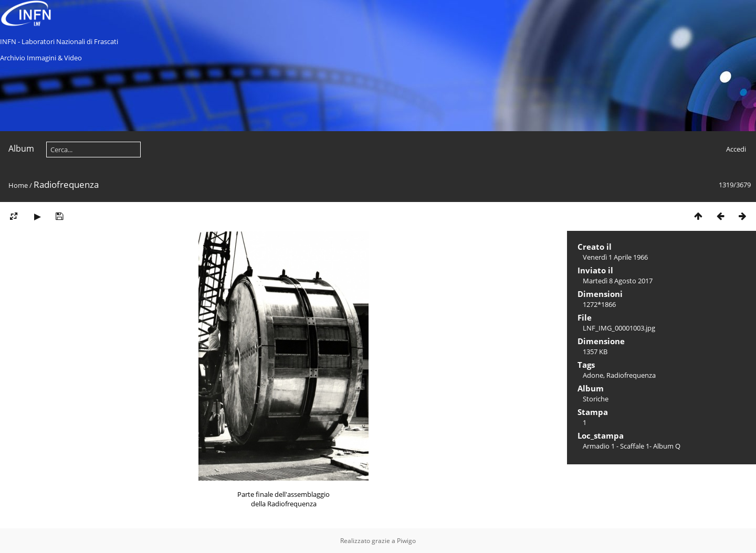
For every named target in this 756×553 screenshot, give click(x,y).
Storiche (596, 399)
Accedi (736, 149)
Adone (593, 375)
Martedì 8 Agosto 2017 (618, 281)
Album (21, 148)
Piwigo (406, 541)
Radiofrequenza (631, 375)
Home (18, 185)
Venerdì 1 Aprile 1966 (615, 257)
